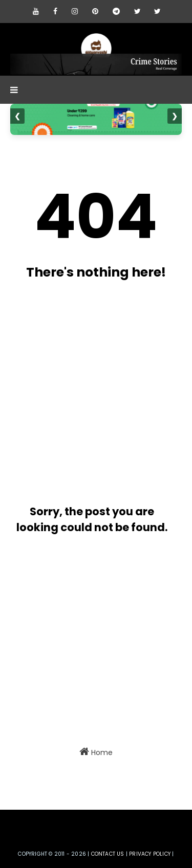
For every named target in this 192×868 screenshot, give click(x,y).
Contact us (108, 854)
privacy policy (150, 854)
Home (96, 752)
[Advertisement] (96, 388)
